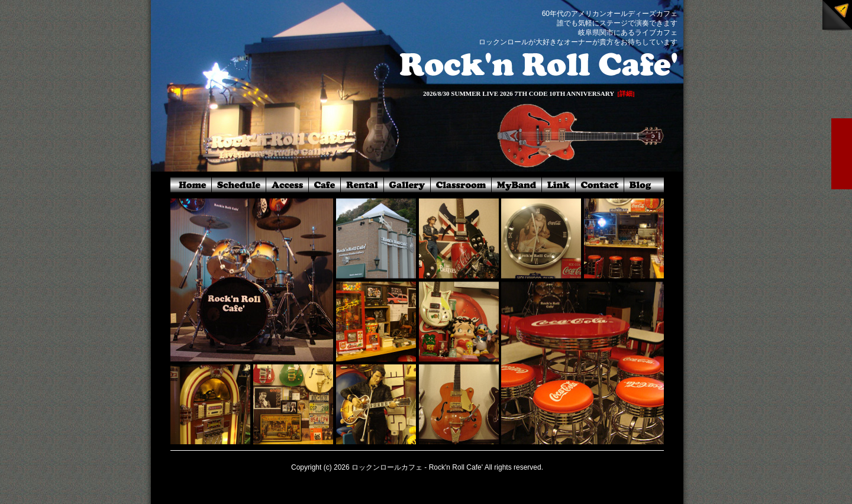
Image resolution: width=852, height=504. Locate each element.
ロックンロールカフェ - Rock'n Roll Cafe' (417, 467)
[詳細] (626, 93)
